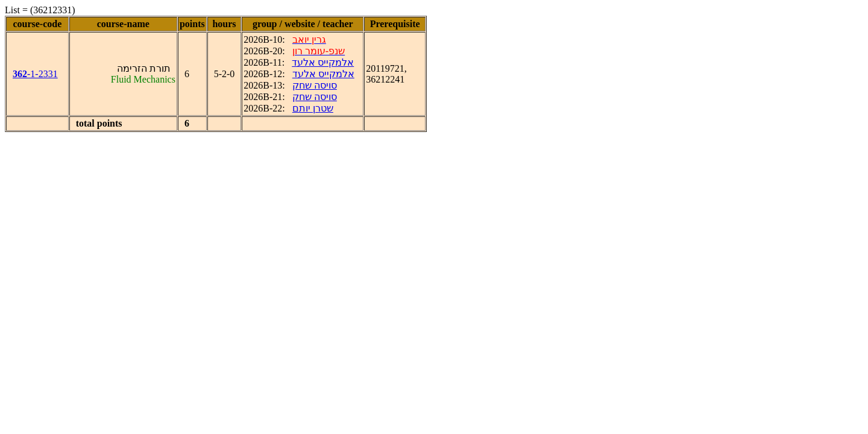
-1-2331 (35, 74)
